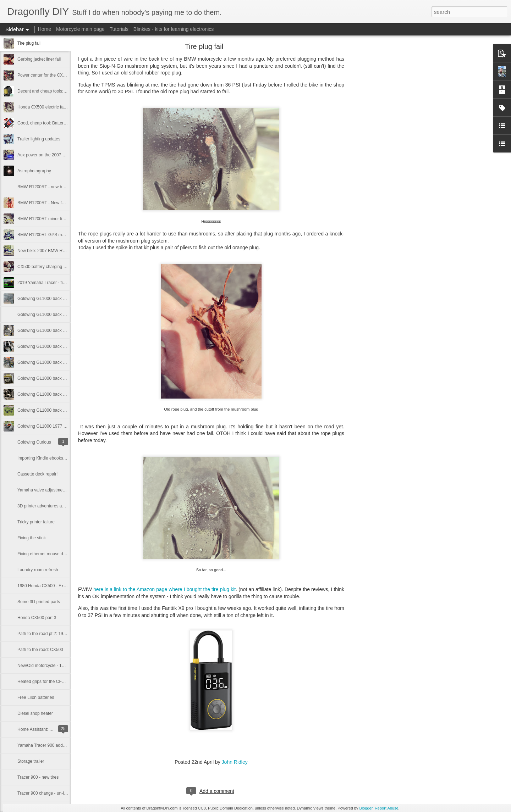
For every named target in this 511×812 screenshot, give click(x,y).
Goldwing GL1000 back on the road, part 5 (57, 315)
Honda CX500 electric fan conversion (53, 107)
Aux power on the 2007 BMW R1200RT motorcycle (66, 155)
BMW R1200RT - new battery (45, 187)
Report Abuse (387, 808)
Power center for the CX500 (44, 75)
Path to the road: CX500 (40, 650)
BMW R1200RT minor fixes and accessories (59, 219)
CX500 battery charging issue (45, 267)
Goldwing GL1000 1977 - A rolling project (56, 426)
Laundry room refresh (38, 570)
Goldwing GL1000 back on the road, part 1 (57, 410)
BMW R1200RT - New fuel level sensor (54, 203)
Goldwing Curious (34, 442)
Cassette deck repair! (37, 474)
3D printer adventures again (44, 506)
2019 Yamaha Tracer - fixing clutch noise (56, 283)
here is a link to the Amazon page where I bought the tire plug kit (164, 589)
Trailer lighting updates (39, 139)
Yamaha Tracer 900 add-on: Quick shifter (56, 745)
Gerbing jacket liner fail (39, 59)
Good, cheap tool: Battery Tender (49, 123)
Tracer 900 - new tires (38, 777)
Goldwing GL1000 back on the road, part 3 (57, 378)
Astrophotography (34, 171)
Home (45, 29)
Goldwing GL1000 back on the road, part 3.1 (59, 362)
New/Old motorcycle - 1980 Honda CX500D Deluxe (66, 666)
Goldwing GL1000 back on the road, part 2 (57, 394)
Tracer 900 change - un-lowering (48, 793)
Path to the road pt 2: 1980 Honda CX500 (57, 634)
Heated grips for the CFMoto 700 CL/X (54, 682)
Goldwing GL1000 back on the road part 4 (57, 346)
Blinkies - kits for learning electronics (174, 29)
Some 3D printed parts (39, 602)
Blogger (366, 808)
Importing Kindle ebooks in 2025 (48, 458)
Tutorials (119, 29)
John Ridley (235, 762)
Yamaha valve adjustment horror (48, 490)
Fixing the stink (32, 538)
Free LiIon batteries (36, 697)
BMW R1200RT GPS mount (44, 235)
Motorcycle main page (80, 29)
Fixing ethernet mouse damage (47, 554)
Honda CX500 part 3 (37, 618)
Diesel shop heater (35, 713)
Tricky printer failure (36, 522)
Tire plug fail (29, 43)
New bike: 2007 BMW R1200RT (48, 251)
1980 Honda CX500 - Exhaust (46, 586)
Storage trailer (31, 761)
